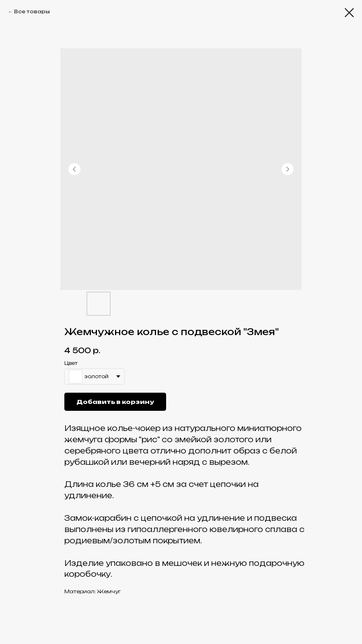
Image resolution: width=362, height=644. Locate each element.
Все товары (32, 11)
